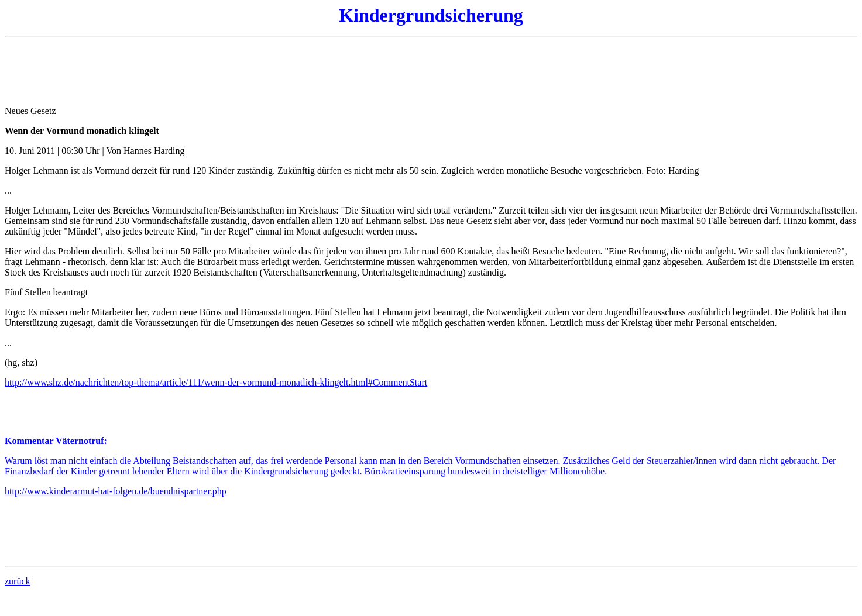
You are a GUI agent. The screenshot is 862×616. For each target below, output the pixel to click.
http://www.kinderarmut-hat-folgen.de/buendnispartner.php (116, 491)
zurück (18, 581)
